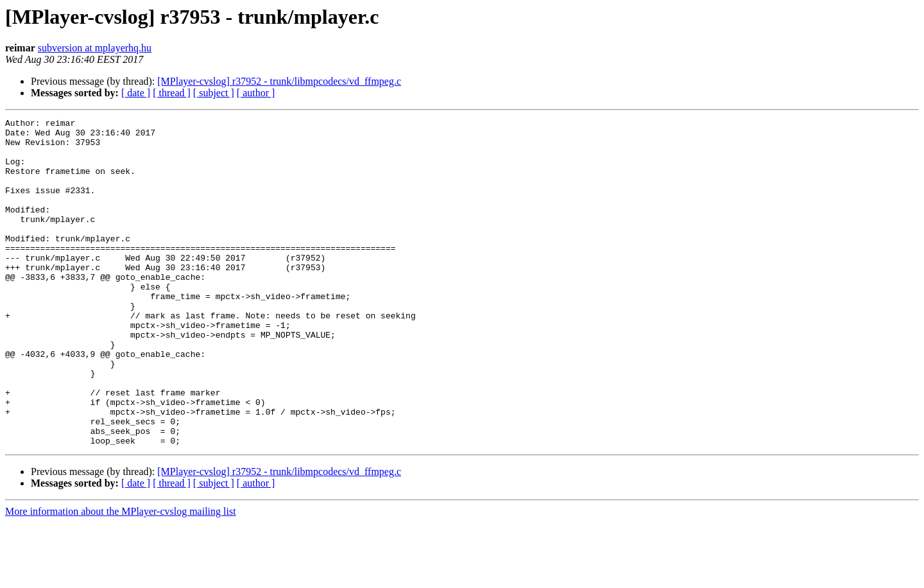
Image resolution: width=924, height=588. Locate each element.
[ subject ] (214, 93)
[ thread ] (172, 93)
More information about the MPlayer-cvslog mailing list (121, 577)
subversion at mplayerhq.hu (95, 48)
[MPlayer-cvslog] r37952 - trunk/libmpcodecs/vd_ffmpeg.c (279, 81)
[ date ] (136, 93)
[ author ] (256, 93)
